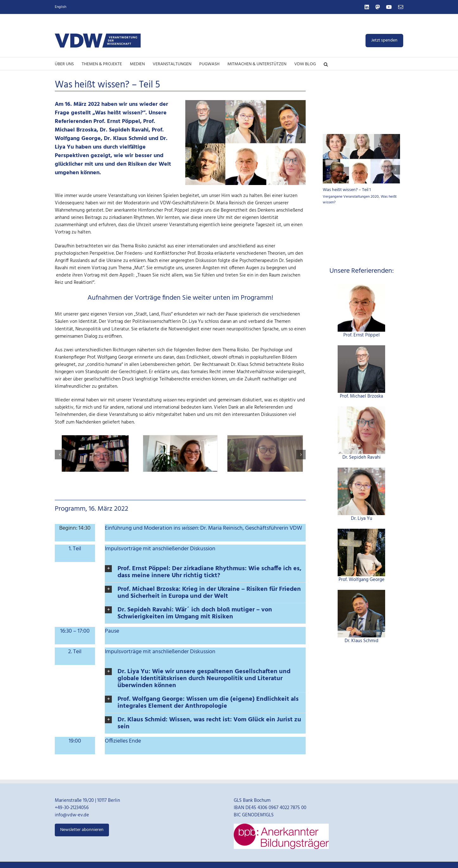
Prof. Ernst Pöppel (362, 335)
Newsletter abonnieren (82, 830)
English (60, 7)
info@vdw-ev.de (72, 815)
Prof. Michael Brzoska (361, 396)
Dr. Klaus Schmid (362, 641)
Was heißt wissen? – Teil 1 (347, 190)
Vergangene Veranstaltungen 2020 (351, 197)
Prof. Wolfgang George (362, 580)
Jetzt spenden (384, 40)
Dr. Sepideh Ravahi (362, 457)
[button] (326, 64)
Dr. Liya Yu (362, 519)
